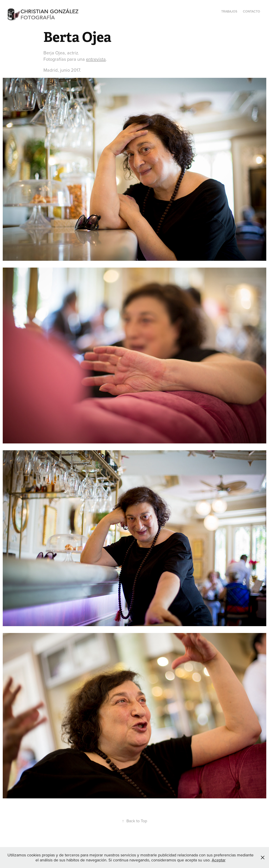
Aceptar (219, 860)
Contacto (251, 11)
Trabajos (229, 11)
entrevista (96, 59)
